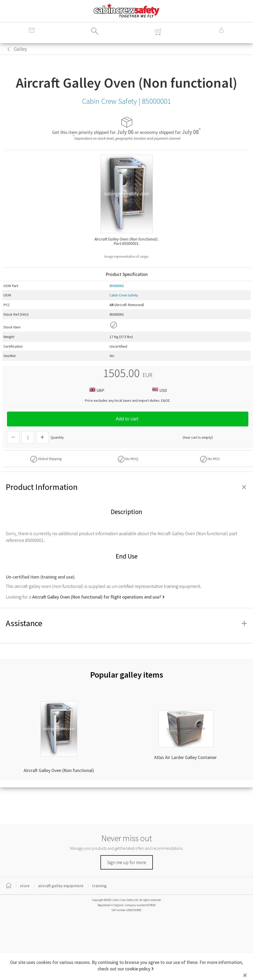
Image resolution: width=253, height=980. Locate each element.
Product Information (126, 487)
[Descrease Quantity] (13, 437)
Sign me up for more (127, 862)
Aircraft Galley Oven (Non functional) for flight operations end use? (97, 597)
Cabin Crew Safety (124, 295)
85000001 (117, 286)
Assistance (126, 623)
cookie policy (138, 969)
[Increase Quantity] (42, 437)
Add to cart (128, 419)
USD (159, 390)
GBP (96, 390)
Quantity (57, 437)
